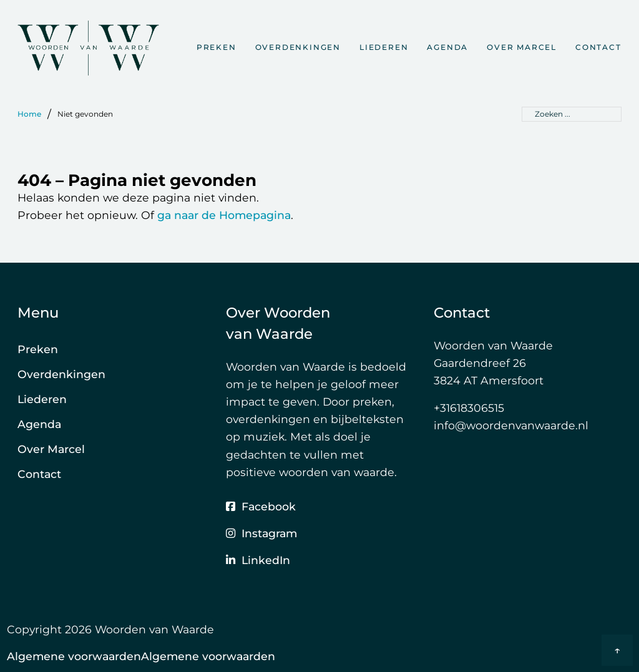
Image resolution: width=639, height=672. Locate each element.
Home (29, 114)
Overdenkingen (298, 47)
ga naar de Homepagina (224, 215)
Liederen (384, 47)
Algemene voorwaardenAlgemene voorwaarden (141, 656)
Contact (598, 47)
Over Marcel (522, 47)
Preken (217, 47)
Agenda (447, 47)
